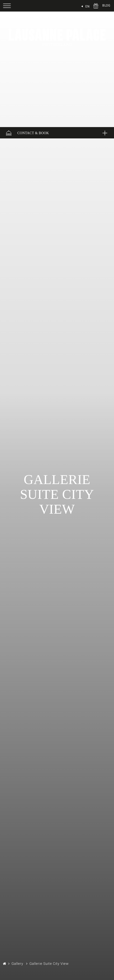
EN (87, 6)
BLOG (106, 5)
